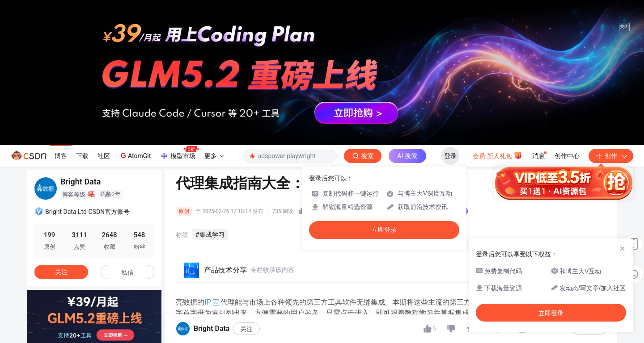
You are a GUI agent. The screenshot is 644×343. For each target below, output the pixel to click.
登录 (450, 156)
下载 (82, 156)
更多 (214, 156)
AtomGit (135, 155)
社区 (104, 156)
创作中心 (567, 156)
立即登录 (384, 230)
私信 (127, 272)
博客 (61, 156)
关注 (246, 329)
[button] (31, 321)
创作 (611, 156)
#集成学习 (210, 234)
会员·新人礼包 (498, 155)
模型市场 (179, 153)
